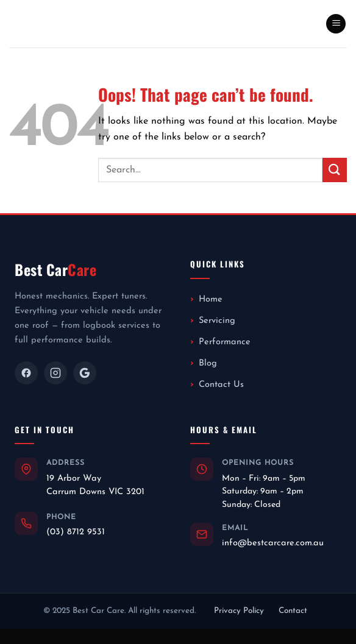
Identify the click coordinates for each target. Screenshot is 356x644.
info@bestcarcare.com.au (273, 543)
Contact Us (221, 385)
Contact (293, 611)
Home (211, 299)
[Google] (85, 373)
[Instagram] (55, 373)
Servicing (217, 321)
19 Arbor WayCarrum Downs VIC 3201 (95, 485)
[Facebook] (26, 373)
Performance (225, 342)
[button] (336, 24)
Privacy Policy (239, 611)
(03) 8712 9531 (76, 532)
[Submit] (335, 170)
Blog (208, 363)
